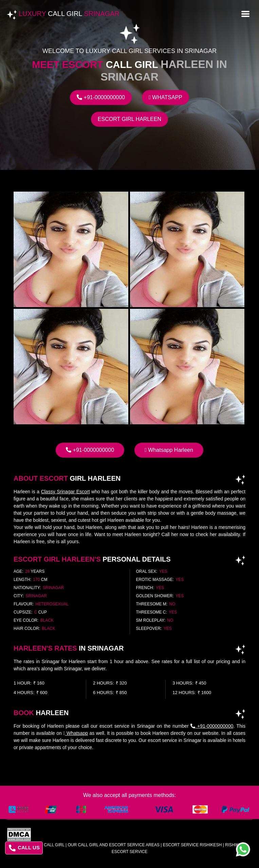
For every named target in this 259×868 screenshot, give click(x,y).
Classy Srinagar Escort (66, 492)
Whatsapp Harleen (169, 450)
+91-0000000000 (101, 97)
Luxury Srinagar (69, 14)
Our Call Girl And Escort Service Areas (114, 845)
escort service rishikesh (192, 845)
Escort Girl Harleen (129, 119)
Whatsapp (165, 97)
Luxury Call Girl (45, 845)
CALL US (24, 848)
